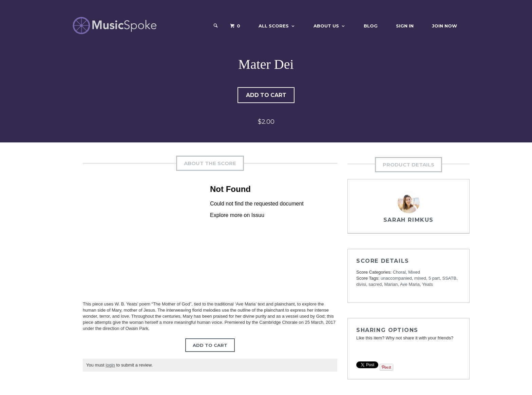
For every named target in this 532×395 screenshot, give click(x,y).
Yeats (427, 285)
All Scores (274, 26)
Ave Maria (410, 285)
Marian (391, 285)
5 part (434, 279)
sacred (375, 285)
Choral (399, 272)
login (110, 365)
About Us (326, 26)
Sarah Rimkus (408, 220)
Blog (371, 26)
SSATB (449, 279)
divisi (361, 285)
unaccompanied (396, 279)
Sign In (405, 26)
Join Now (444, 26)
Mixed (414, 272)
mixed (420, 279)
